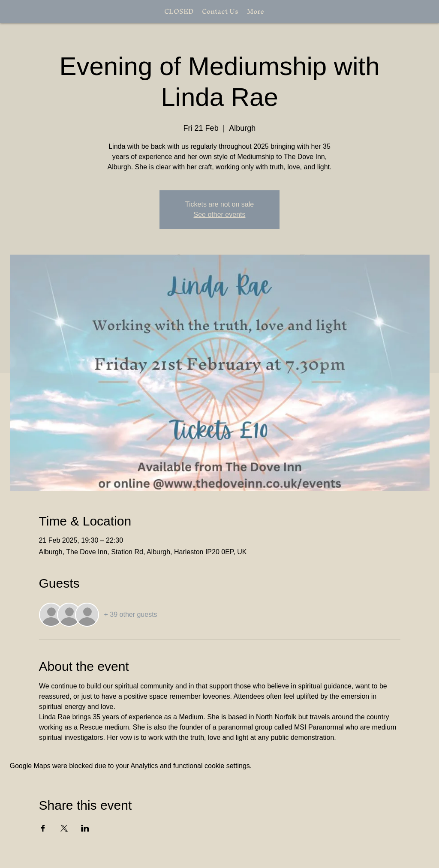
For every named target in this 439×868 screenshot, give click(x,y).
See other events (220, 215)
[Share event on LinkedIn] (85, 828)
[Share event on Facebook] (43, 828)
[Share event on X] (64, 828)
